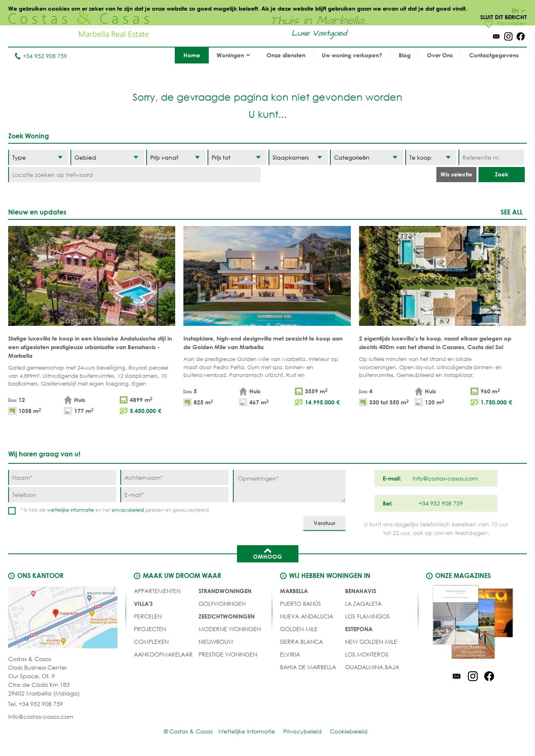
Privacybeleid (302, 731)
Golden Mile (299, 629)
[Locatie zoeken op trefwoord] (134, 175)
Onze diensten (286, 55)
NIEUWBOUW (216, 642)
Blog (405, 55)
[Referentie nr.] (491, 157)
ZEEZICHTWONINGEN (227, 616)
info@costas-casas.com (41, 717)
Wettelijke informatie (247, 731)
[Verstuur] (324, 523)
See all (512, 212)
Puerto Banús (300, 604)
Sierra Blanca (301, 642)
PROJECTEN (150, 629)
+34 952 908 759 (41, 56)
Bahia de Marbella (308, 667)
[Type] (38, 157)
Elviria (290, 654)
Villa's (143, 604)
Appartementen (157, 591)
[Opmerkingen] (289, 486)
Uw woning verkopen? (352, 55)
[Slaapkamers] (298, 157)
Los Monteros (367, 654)
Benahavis (361, 591)
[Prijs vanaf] (176, 157)
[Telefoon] (62, 495)
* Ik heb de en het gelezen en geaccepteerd (115, 510)
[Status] (431, 157)
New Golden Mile (371, 642)
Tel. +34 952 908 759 (36, 704)
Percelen (148, 616)
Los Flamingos (367, 616)
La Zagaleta (363, 604)
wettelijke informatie (71, 510)
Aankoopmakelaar (163, 654)
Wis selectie (456, 174)
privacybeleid (128, 510)
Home (192, 55)
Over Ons (440, 55)
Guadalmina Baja (372, 667)
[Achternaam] (174, 477)
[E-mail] (174, 495)
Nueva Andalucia (307, 616)
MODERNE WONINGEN (230, 629)
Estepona (359, 629)
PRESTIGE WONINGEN (228, 654)
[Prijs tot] (237, 157)
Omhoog (267, 553)
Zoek (502, 174)
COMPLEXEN (151, 642)
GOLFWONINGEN (222, 604)
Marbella (294, 591)
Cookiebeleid (349, 731)
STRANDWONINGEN (225, 591)
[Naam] (62, 477)
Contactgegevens (494, 55)
